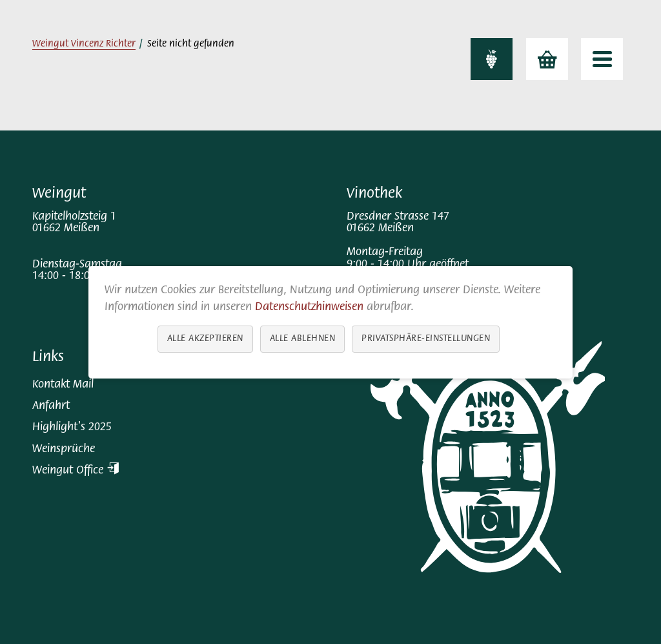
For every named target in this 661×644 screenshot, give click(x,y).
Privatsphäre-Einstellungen (426, 338)
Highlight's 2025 (72, 427)
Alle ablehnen (303, 338)
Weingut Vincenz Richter (84, 44)
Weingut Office (75, 471)
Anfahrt (51, 406)
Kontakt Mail (63, 385)
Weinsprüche (64, 449)
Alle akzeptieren (205, 338)
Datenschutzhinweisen (309, 307)
